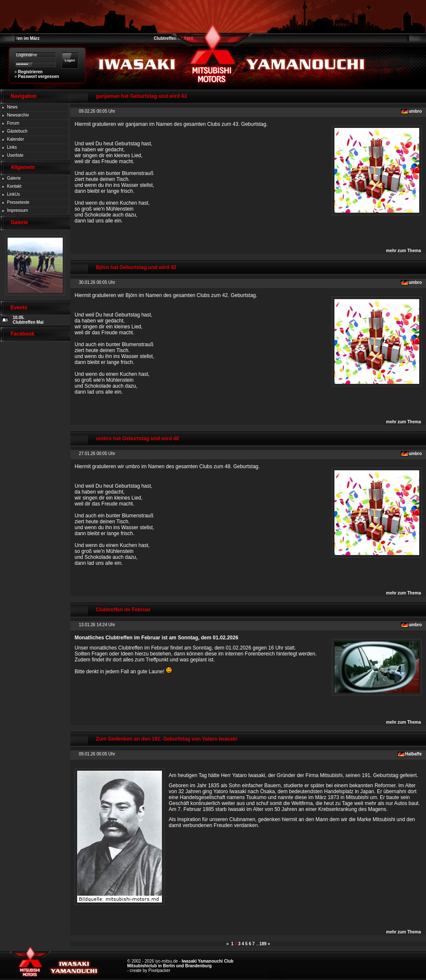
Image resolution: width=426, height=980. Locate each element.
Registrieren (30, 72)
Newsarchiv (18, 115)
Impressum (18, 210)
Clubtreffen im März (20, 38)
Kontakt (14, 186)
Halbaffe (413, 754)
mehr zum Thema (404, 251)
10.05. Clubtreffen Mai (28, 320)
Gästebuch (17, 131)
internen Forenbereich (250, 654)
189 (263, 944)
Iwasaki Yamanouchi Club (208, 961)
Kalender (16, 139)
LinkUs (14, 194)
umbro (415, 111)
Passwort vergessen (38, 76)
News (13, 107)
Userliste (15, 155)
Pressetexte (18, 202)
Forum (13, 123)
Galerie (14, 178)
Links (12, 147)
